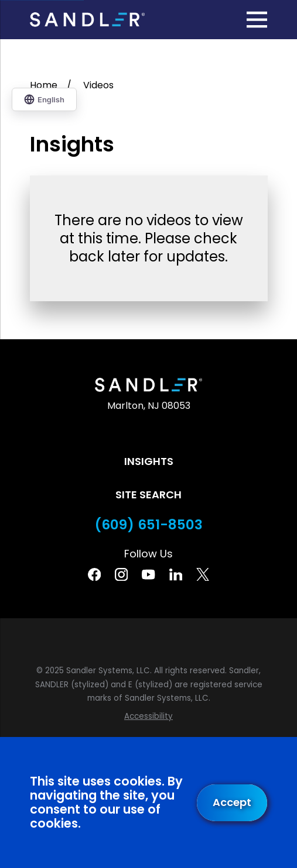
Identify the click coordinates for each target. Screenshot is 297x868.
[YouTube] (148, 574)
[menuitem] (149, 717)
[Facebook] (94, 574)
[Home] (88, 20)
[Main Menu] (257, 20)
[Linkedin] (176, 574)
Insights (149, 461)
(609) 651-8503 (149, 525)
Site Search (148, 495)
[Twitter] (203, 574)
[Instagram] (121, 574)
